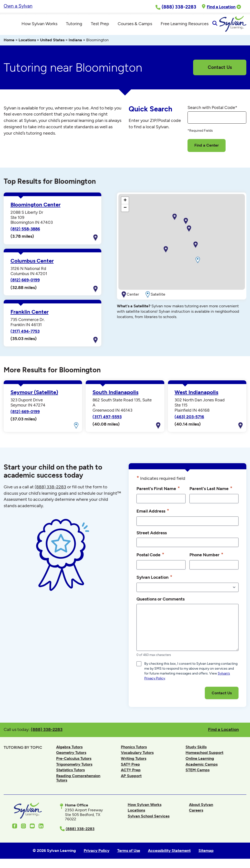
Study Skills (196, 749)
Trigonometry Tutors (74, 766)
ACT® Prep (131, 772)
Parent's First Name (158, 491)
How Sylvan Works (145, 807)
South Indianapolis (115, 395)
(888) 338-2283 (47, 732)
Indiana (75, 42)
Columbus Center (32, 263)
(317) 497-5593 (107, 419)
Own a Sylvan (18, 6)
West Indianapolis (196, 395)
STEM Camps (198, 772)
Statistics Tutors (70, 772)
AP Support (131, 778)
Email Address (153, 513)
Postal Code (150, 557)
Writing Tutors (134, 761)
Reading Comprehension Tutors (78, 780)
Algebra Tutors (69, 749)
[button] (166, 252)
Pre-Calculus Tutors (74, 761)
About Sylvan (201, 807)
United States (52, 42)
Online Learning (200, 761)
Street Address (152, 535)
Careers (196, 812)
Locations (27, 42)
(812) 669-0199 (25, 282)
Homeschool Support (204, 755)
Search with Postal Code (212, 109)
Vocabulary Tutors (137, 755)
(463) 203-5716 (189, 419)
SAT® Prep (130, 766)
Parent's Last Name (211, 491)
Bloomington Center (36, 207)
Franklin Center (30, 314)
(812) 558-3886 (25, 231)
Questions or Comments (161, 601)
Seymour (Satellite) (34, 395)
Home (9, 42)
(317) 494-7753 (25, 333)
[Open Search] (242, 25)
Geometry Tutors (71, 755)
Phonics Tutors (134, 749)
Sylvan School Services (149, 818)
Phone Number (206, 557)
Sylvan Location (154, 579)
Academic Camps (202, 766)
